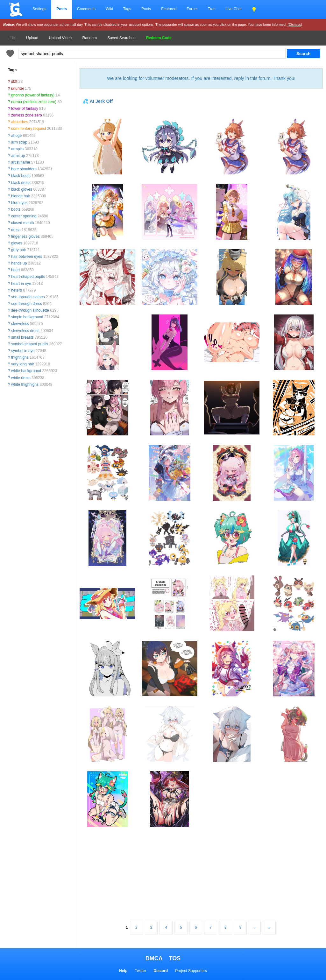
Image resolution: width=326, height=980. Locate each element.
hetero (17, 290)
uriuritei (17, 88)
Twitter (141, 971)
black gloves (22, 189)
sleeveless (20, 324)
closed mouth (22, 223)
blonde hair (21, 196)
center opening (24, 216)
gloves (17, 243)
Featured (169, 9)
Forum (192, 9)
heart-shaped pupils (28, 277)
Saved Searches (121, 38)
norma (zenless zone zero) (34, 102)
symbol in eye (23, 351)
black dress (21, 183)
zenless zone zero (27, 115)
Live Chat (234, 9)
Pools (146, 9)
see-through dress (27, 304)
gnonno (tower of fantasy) (33, 95)
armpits (17, 149)
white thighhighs (25, 384)
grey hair (19, 250)
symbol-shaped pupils (30, 344)
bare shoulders (24, 169)
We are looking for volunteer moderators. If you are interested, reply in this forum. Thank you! (201, 78)
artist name (21, 162)
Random (90, 38)
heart (15, 270)
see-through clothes (28, 297)
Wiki (109, 9)
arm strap (19, 142)
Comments (86, 9)
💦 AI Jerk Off (98, 101)
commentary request (28, 129)
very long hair (23, 364)
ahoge (16, 136)
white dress (21, 378)
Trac (212, 9)
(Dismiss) (295, 25)
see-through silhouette (30, 310)
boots (16, 209)
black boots (21, 176)
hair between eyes (27, 257)
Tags (127, 9)
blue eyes (19, 203)
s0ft (14, 81)
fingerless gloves (25, 236)
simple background (27, 317)
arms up (18, 156)
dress (16, 230)
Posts (62, 9)
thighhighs (20, 357)
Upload (32, 38)
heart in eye (21, 284)
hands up (19, 263)
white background (26, 371)
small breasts (22, 337)
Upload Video (60, 38)
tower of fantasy (25, 109)
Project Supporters (191, 971)
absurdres (20, 122)
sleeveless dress (25, 331)
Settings (39, 9)
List (13, 38)
